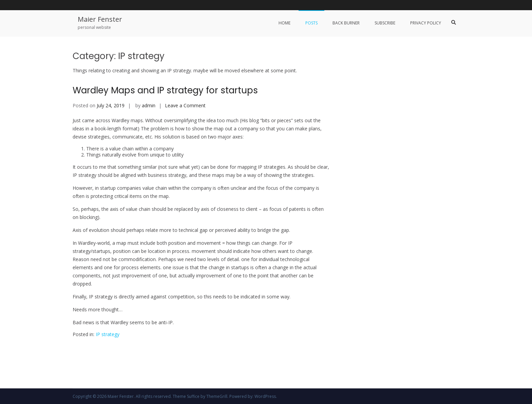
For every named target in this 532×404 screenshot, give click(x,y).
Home (284, 23)
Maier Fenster (100, 19)
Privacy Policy (426, 23)
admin (149, 105)
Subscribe (385, 23)
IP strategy (108, 334)
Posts (311, 23)
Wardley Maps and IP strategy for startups (165, 90)
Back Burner (346, 23)
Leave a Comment (185, 105)
